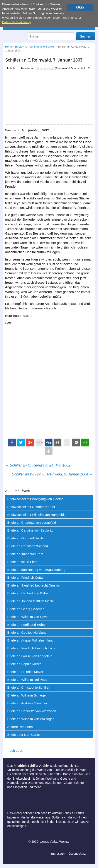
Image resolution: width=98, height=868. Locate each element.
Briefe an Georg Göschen (26, 609)
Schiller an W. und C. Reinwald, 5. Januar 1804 (52, 474)
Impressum (58, 854)
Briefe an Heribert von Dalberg (30, 593)
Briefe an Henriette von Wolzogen (32, 711)
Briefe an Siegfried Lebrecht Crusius (34, 585)
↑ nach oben (14, 750)
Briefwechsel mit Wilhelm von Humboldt (36, 515)
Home (9, 47)
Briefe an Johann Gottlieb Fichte (31, 601)
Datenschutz (77, 854)
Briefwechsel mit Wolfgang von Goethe (35, 499)
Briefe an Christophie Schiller (28, 687)
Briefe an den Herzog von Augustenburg (36, 570)
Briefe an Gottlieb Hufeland (27, 632)
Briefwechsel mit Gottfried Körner (31, 507)
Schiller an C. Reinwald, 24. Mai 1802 (38, 465)
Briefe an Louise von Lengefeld (30, 656)
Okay (80, 7)
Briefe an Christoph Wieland (28, 546)
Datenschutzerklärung (17, 22)
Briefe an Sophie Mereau (25, 664)
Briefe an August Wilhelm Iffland (30, 640)
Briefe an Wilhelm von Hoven (28, 617)
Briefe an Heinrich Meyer (25, 672)
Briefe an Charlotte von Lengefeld (32, 522)
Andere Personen (20, 727)
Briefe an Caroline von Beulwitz (30, 530)
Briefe (19, 47)
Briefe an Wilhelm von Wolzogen (31, 719)
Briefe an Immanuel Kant (25, 554)
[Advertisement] (49, 99)
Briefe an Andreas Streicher (27, 703)
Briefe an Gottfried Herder (26, 538)
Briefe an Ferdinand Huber (27, 625)
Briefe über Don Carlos (24, 735)
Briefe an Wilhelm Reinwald (27, 680)
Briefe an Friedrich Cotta (25, 577)
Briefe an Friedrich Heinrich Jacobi (32, 648)
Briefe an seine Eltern (23, 562)
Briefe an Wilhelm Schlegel (27, 695)
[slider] (45, 68)
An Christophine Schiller (40, 47)
